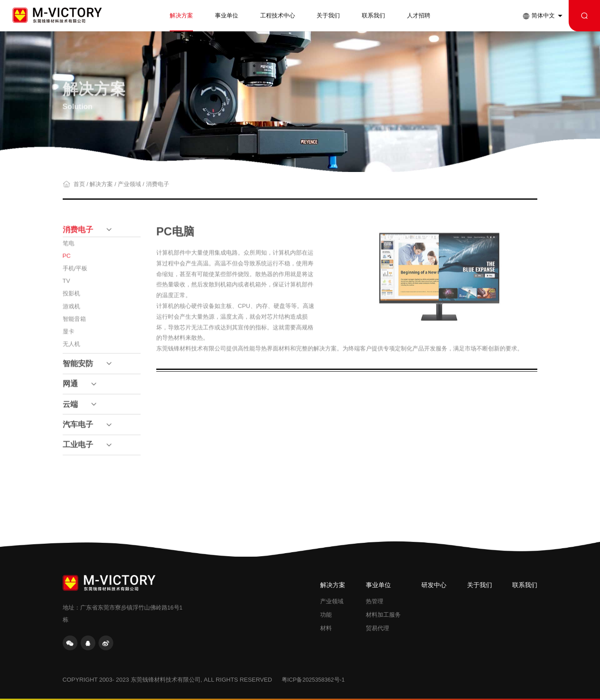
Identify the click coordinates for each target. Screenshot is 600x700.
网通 (70, 388)
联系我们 (373, 15)
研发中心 (434, 585)
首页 (79, 187)
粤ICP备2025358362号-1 (313, 680)
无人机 (71, 347)
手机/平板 (75, 272)
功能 (326, 615)
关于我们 (328, 15)
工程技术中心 (278, 15)
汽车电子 (78, 428)
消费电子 (158, 187)
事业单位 (227, 15)
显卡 (69, 335)
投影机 (71, 297)
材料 (326, 628)
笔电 (69, 247)
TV (66, 285)
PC (67, 260)
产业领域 (129, 187)
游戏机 (71, 310)
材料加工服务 (383, 615)
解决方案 (181, 15)
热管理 (375, 601)
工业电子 (78, 449)
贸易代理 (377, 628)
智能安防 (78, 367)
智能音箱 (74, 322)
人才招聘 (419, 15)
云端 (70, 408)
